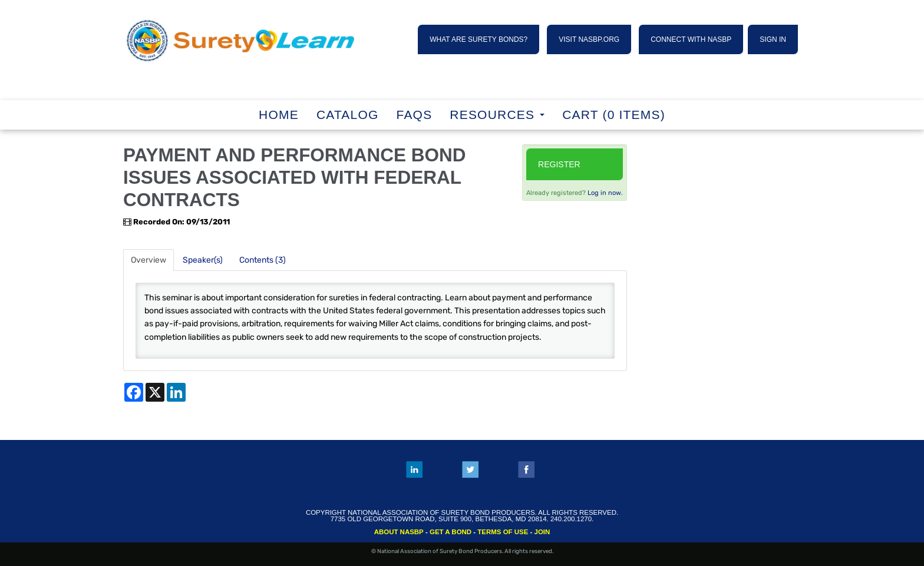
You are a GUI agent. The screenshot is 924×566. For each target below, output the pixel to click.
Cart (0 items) (614, 115)
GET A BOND (451, 532)
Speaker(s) (203, 260)
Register (559, 164)
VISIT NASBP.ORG (589, 39)
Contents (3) (263, 260)
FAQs (415, 115)
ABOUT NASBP (399, 532)
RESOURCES (497, 115)
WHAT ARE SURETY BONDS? (478, 39)
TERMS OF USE (503, 532)
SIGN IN (773, 39)
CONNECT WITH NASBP (691, 39)
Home (279, 115)
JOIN (542, 532)
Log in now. (605, 193)
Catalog (348, 115)
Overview (148, 260)
